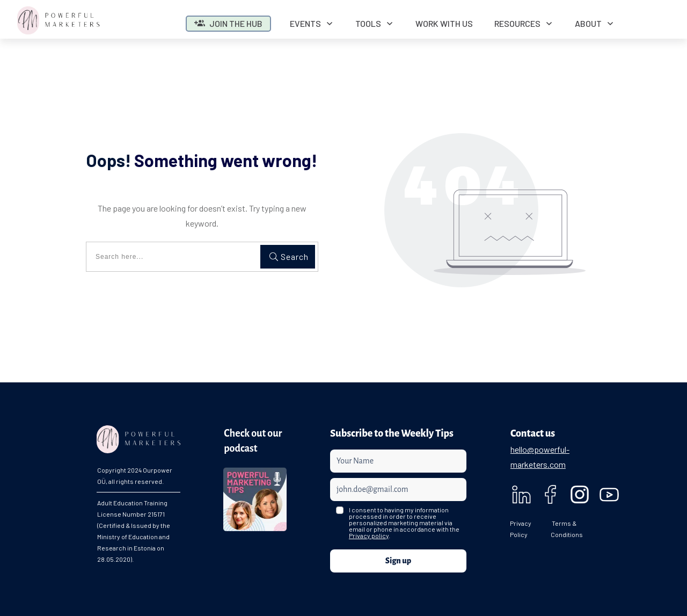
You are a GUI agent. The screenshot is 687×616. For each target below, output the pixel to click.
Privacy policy (369, 535)
